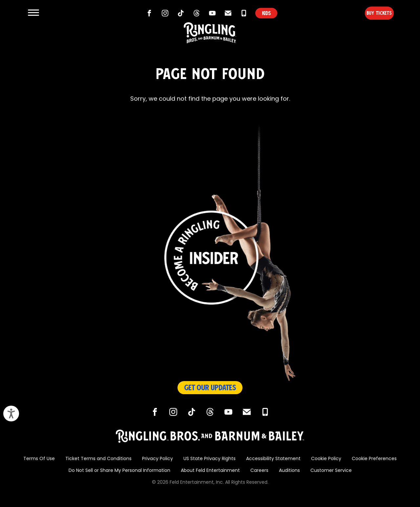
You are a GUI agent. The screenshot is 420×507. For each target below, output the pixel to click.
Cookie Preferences (374, 459)
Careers (259, 471)
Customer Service (331, 471)
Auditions (289, 471)
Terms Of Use (39, 459)
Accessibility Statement (273, 459)
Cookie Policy (326, 459)
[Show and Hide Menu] (33, 13)
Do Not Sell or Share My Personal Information (119, 471)
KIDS (266, 13)
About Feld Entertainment (210, 471)
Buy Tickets (369, 13)
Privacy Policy (157, 459)
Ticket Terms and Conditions (98, 459)
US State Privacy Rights (210, 459)
